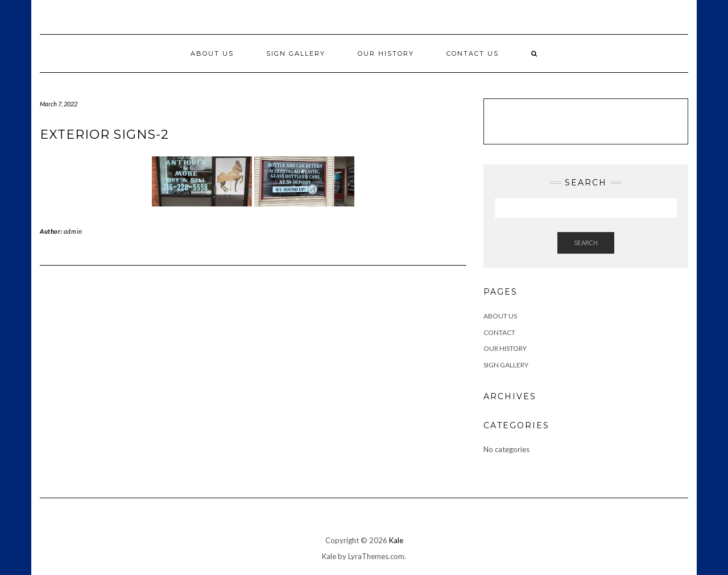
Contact (499, 332)
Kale (396, 540)
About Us (212, 53)
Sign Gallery (296, 53)
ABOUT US (500, 316)
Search (586, 243)
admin (73, 231)
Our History (386, 53)
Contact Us (473, 53)
